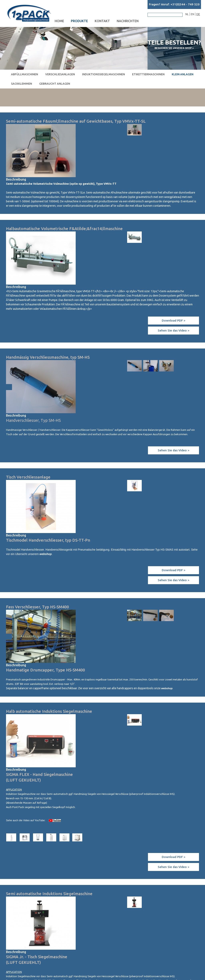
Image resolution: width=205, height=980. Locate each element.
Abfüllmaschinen (25, 74)
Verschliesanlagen (60, 74)
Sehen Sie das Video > (174, 330)
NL (187, 14)
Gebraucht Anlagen (55, 84)
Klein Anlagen (183, 74)
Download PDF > (174, 320)
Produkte (79, 21)
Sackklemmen (22, 84)
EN (192, 14)
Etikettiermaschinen (148, 74)
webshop (46, 554)
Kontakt (102, 21)
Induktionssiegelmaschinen (104, 74)
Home (59, 21)
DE (198, 14)
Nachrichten (128, 21)
